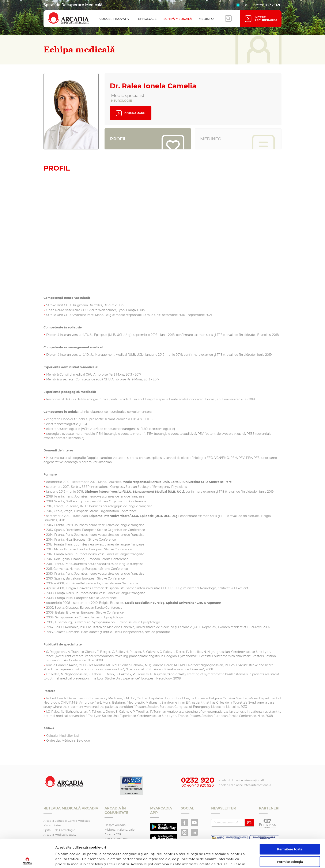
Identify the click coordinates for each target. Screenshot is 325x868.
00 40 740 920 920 (198, 785)
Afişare (218, 860)
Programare (130, 113)
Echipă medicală (178, 19)
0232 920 (273, 5)
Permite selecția (290, 833)
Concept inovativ (114, 19)
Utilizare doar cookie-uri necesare (290, 847)
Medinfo (206, 19)
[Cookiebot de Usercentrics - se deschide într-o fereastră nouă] (27, 860)
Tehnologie (146, 19)
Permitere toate (290, 821)
